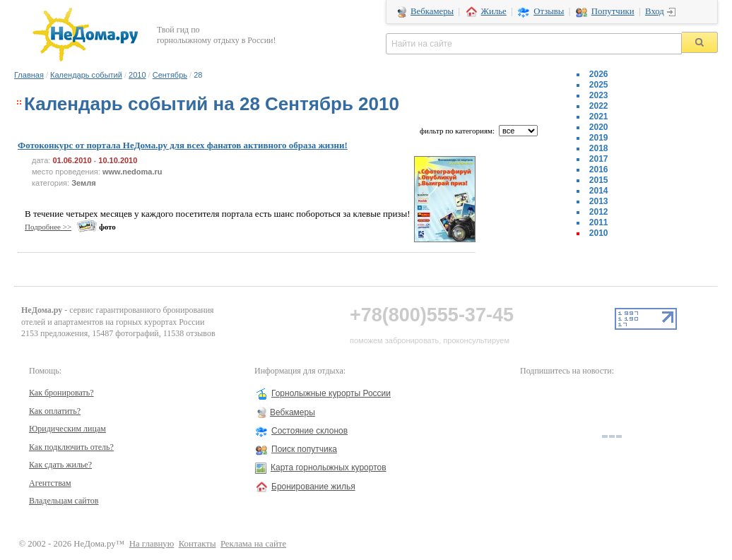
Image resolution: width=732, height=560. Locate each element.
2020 (599, 127)
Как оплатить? (55, 411)
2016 (599, 169)
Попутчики (613, 11)
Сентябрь (170, 75)
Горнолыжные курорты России (331, 393)
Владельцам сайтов (64, 501)
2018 (599, 148)
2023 (599, 95)
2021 (599, 117)
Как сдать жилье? (60, 465)
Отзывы (549, 11)
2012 (599, 212)
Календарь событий (86, 75)
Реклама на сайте (253, 544)
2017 (599, 159)
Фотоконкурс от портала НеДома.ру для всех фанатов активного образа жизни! (183, 145)
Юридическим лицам (67, 429)
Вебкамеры (432, 11)
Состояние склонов (309, 431)
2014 (599, 191)
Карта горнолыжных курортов (329, 467)
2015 (599, 180)
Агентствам (50, 483)
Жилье (494, 11)
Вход (655, 11)
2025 (599, 85)
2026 (599, 74)
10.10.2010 (118, 160)
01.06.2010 (72, 160)
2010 (137, 75)
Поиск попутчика (304, 449)
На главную (152, 544)
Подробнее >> (48, 227)
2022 (599, 106)
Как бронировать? (61, 393)
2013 (599, 201)
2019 (599, 138)
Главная (29, 75)
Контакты (197, 544)
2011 (599, 222)
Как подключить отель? (71, 447)
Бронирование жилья (313, 487)
